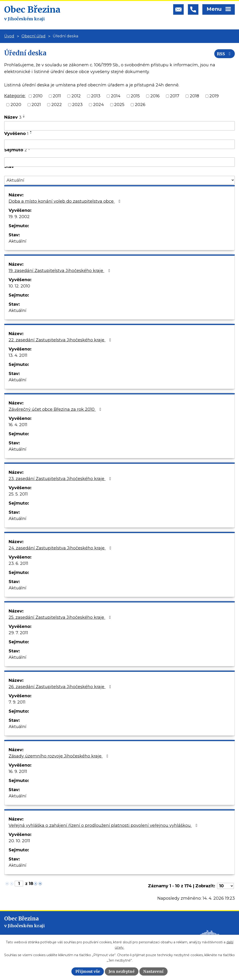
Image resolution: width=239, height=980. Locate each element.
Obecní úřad (33, 36)
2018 (194, 96)
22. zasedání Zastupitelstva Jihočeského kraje (61, 340)
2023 (77, 105)
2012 (76, 96)
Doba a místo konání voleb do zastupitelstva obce (65, 201)
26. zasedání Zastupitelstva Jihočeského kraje (61, 687)
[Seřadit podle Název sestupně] (24, 117)
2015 (135, 96)
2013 (96, 96)
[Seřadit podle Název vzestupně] (24, 115)
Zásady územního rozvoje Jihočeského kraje (59, 756)
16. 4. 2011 (18, 425)
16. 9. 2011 (18, 771)
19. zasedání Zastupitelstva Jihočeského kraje (60, 271)
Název (13, 117)
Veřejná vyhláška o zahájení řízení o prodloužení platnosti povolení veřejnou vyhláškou (104, 825)
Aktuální (18, 241)
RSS (225, 54)
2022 (57, 105)
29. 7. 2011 (18, 633)
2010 (38, 96)
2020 (16, 105)
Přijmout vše (88, 971)
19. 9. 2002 (19, 217)
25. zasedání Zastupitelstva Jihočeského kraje (61, 617)
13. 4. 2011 (18, 355)
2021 (36, 105)
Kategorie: (15, 96)
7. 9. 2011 (17, 702)
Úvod (9, 36)
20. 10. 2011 (19, 841)
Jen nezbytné (122, 971)
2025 (119, 105)
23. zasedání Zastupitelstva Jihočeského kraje (61, 479)
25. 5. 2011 (18, 494)
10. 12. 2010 (19, 286)
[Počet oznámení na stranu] (225, 886)
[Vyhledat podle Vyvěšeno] (119, 144)
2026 (140, 105)
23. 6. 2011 (18, 563)
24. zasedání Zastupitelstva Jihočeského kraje (61, 548)
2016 (155, 96)
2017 (175, 96)
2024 (98, 105)
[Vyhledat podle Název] (119, 126)
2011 (57, 96)
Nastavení (153, 971)
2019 (214, 96)
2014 (116, 96)
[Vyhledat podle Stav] (119, 180)
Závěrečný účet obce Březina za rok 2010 (56, 409)
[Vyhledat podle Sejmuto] (119, 162)
